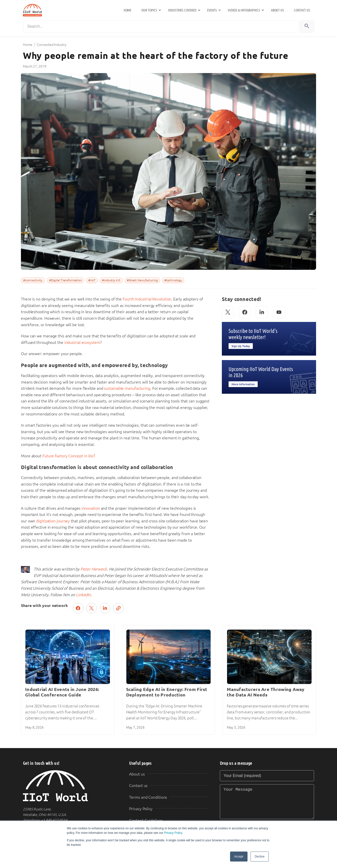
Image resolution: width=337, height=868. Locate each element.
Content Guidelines (146, 820)
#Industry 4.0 (111, 280)
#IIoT (92, 280)
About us (277, 10)
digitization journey (53, 521)
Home (128, 10)
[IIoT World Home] (70, 786)
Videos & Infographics (244, 10)
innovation (91, 508)
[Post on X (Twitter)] (91, 608)
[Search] (161, 27)
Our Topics (149, 10)
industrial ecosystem (82, 342)
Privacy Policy (173, 833)
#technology (173, 280)
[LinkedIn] (262, 312)
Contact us (302, 10)
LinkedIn (83, 595)
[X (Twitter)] (228, 312)
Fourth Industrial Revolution (147, 299)
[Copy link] (118, 608)
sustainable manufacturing (127, 388)
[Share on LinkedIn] (105, 608)
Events (212, 10)
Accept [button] (239, 857)
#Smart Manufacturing (142, 280)
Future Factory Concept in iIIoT (69, 456)
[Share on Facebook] (78, 608)
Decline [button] (260, 857)
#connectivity (33, 280)
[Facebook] (245, 312)
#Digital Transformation (66, 280)
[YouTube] (279, 312)
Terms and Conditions (148, 797)
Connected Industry (51, 45)
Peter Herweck (94, 569)
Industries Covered (182, 10)
